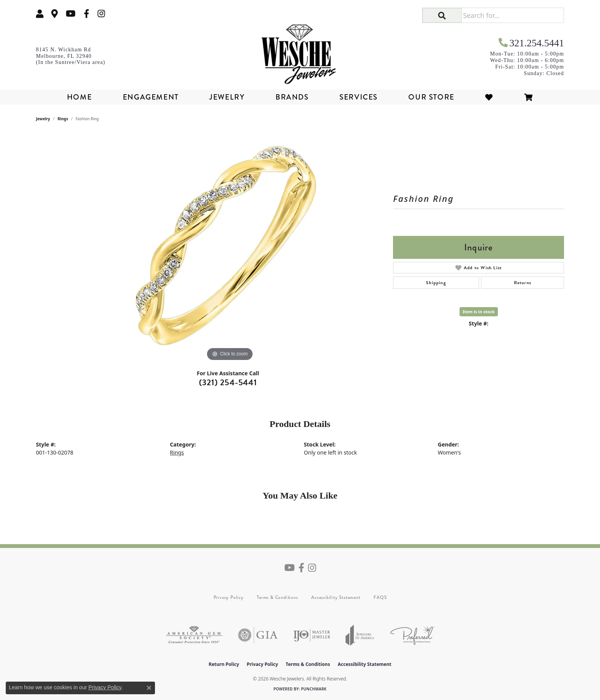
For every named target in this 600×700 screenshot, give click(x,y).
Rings (63, 119)
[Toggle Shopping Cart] (529, 97)
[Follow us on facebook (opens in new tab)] (86, 14)
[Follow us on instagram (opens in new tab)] (101, 14)
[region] (230, 248)
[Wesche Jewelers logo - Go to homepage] (300, 51)
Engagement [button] (151, 97)
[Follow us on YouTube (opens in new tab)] (71, 14)
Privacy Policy (229, 597)
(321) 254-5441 (228, 382)
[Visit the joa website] (360, 635)
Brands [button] (292, 97)
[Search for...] (513, 15)
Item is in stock (479, 312)
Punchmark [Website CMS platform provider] (314, 689)
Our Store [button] (431, 97)
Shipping (436, 283)
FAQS (380, 597)
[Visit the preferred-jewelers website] (412, 635)
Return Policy (224, 664)
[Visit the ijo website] (312, 635)
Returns (523, 283)
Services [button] (359, 97)
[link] (55, 14)
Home (79, 97)
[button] (40, 14)
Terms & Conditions (277, 597)
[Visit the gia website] (258, 635)
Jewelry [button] (227, 97)
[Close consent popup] (149, 688)
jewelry (43, 119)
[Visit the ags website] (194, 635)
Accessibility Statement (336, 597)
